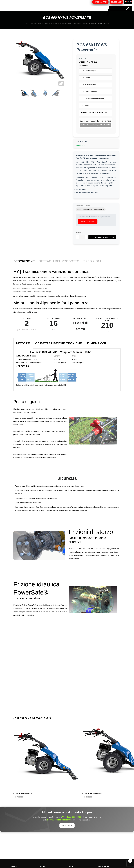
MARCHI (59, 11)
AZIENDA (23, 11)
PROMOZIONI (47, 11)
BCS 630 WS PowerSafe (92, 798)
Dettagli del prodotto (59, 266)
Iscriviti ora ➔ (67, 830)
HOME (13, 11)
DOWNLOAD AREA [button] (100, 2)
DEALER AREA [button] (116, 2)
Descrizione (24, 266)
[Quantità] (82, 242)
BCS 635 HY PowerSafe (23, 798)
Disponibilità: (81, 146)
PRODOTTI (34, 11)
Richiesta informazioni (88, 226)
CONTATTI (70, 11)
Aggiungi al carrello (104, 242)
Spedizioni (92, 266)
